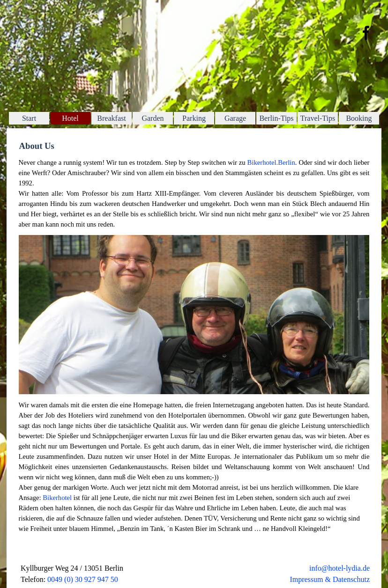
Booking (359, 118)
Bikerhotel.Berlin (271, 162)
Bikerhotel (57, 498)
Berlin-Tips (276, 118)
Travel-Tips (318, 118)
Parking (194, 118)
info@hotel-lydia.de (339, 568)
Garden (153, 118)
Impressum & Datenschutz (330, 579)
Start (29, 118)
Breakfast (111, 118)
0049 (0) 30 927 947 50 (83, 579)
